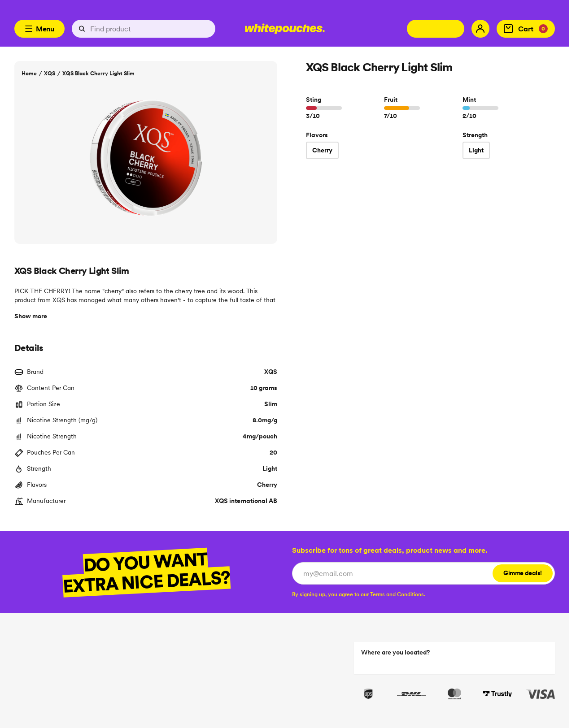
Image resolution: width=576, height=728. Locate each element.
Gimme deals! (523, 573)
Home (29, 73)
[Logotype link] (285, 29)
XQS (50, 73)
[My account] (480, 29)
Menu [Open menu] (39, 29)
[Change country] (436, 29)
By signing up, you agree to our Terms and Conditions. (359, 594)
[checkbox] (359, 594)
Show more (31, 316)
